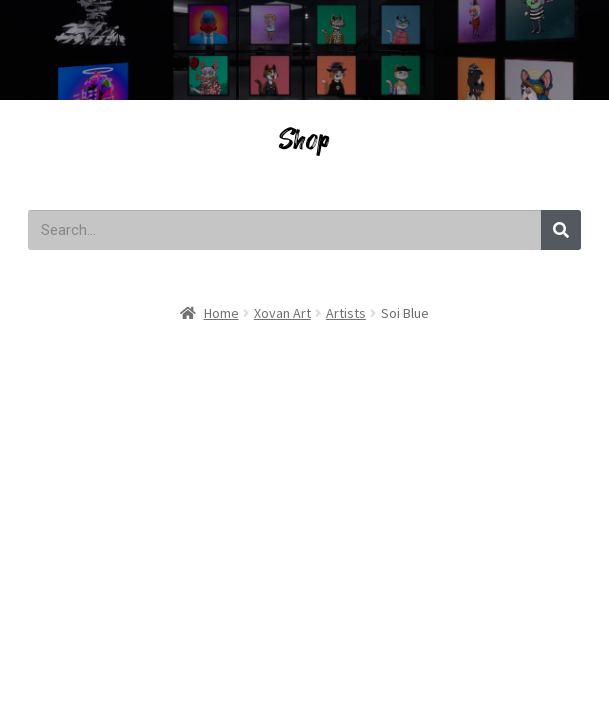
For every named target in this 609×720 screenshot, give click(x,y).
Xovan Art (282, 313)
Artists (346, 313)
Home (221, 313)
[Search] (561, 230)
